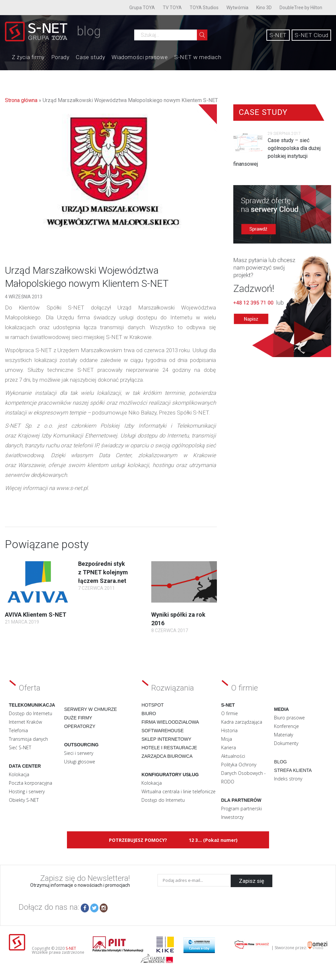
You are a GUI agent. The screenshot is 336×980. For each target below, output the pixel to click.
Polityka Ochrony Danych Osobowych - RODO (243, 773)
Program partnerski (241, 809)
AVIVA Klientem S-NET (36, 615)
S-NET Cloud (312, 35)
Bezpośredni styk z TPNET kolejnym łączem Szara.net (103, 572)
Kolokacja (19, 774)
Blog (280, 762)
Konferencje (286, 726)
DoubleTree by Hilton (301, 8)
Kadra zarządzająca (242, 722)
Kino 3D (264, 8)
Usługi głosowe (80, 762)
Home (5, 56)
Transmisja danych (28, 739)
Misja (227, 739)
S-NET (278, 35)
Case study (90, 57)
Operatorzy (80, 726)
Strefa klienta (293, 770)
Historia (229, 730)
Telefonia (18, 730)
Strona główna (21, 100)
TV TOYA (172, 8)
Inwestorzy (232, 817)
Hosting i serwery (27, 791)
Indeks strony (288, 779)
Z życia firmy (28, 57)
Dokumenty (286, 743)
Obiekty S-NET (24, 800)
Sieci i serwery (79, 753)
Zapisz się (252, 880)
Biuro (149, 714)
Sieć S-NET (20, 747)
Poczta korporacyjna (31, 783)
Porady (60, 57)
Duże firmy (78, 718)
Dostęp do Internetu (31, 713)
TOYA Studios (204, 8)
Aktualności (233, 756)
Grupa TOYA (142, 8)
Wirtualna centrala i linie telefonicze (178, 791)
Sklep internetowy (166, 739)
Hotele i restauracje (169, 748)
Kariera (229, 747)
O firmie (230, 713)
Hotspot (153, 705)
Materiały (283, 735)
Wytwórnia (237, 8)
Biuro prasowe (289, 718)
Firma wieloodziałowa (170, 722)
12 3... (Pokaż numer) (213, 840)
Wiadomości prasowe (140, 57)
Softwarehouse (163, 731)
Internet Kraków (25, 722)
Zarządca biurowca (167, 756)
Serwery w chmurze (90, 709)
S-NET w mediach (198, 57)
